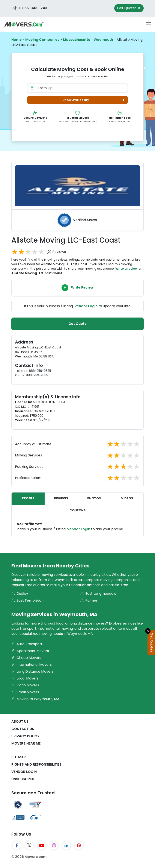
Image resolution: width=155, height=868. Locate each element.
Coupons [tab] (77, 510)
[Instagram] (54, 845)
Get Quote (77, 324)
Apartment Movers (30, 651)
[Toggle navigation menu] (148, 24)
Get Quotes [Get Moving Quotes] (129, 8)
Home (17, 40)
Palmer (89, 600)
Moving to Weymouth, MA (35, 699)
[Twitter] (29, 845)
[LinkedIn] (66, 845)
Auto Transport (27, 644)
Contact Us (23, 729)
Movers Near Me (26, 743)
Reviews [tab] (61, 498)
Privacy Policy (25, 736)
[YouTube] (42, 845)
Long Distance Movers (32, 671)
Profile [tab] (28, 498)
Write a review (126, 269)
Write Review (78, 288)
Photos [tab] (94, 498)
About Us (20, 721)
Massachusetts (77, 40)
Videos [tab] (127, 498)
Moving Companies (42, 40)
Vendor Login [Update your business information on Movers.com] (86, 306)
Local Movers (25, 678)
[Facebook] (17, 845)
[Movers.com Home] (24, 24)
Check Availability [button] (94, 100)
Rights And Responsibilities (36, 764)
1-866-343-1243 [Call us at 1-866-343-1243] (30, 8)
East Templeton (27, 600)
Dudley (20, 594)
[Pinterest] (79, 845)
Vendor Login (79, 529)
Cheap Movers (26, 658)
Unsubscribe (23, 779)
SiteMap (19, 757)
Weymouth (103, 40)
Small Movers (25, 692)
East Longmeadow (98, 594)
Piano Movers (25, 685)
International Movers (32, 665)
